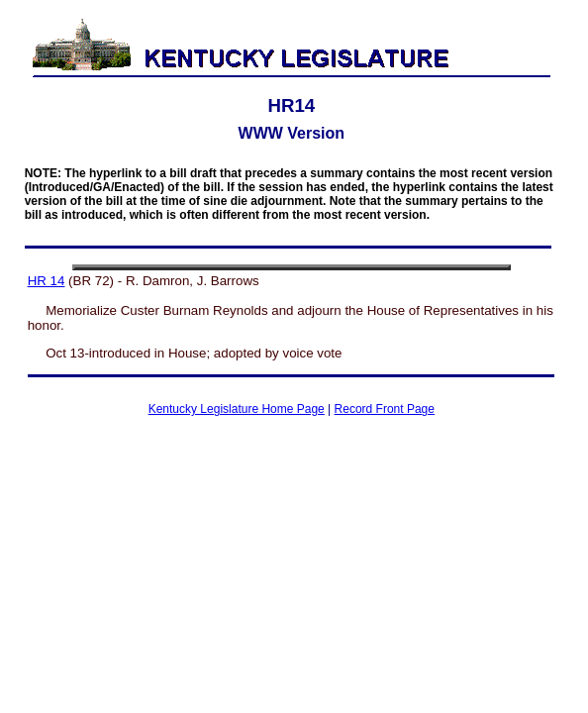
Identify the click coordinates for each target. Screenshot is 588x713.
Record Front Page (385, 409)
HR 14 (47, 281)
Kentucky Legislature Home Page (237, 409)
